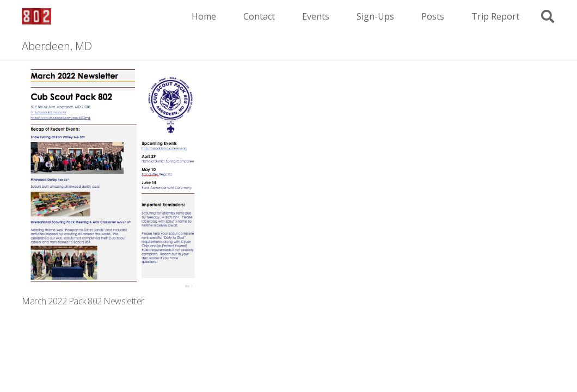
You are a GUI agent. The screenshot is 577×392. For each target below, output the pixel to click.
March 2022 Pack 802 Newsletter (83, 301)
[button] (547, 17)
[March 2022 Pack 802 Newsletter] (111, 68)
